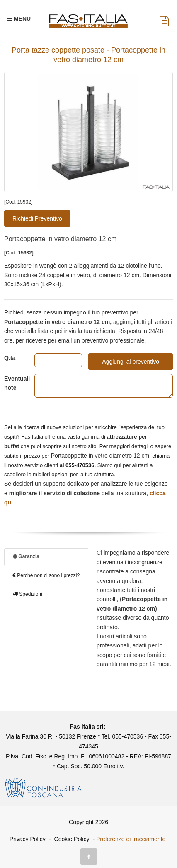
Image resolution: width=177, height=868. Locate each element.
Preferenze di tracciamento (131, 839)
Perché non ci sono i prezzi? (46, 575)
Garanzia (26, 556)
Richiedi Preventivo (37, 218)
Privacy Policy (28, 839)
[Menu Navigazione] (19, 19)
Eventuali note (13, 383)
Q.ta (10, 358)
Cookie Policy (72, 839)
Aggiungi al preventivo (131, 362)
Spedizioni (28, 594)
